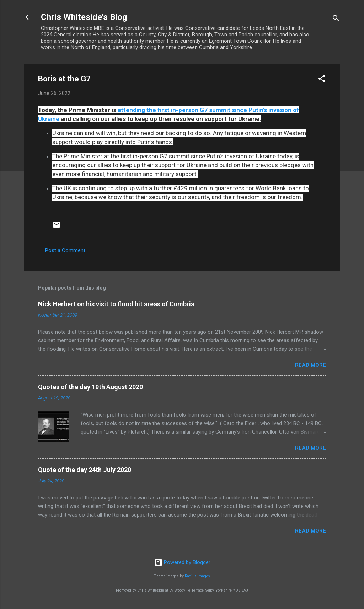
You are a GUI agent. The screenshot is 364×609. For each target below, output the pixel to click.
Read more (311, 365)
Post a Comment (65, 250)
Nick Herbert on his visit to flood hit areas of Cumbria (116, 304)
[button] (322, 80)
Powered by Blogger (182, 562)
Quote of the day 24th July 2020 (85, 470)
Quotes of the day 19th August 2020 (90, 387)
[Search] (336, 19)
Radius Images (197, 576)
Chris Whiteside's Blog (84, 17)
